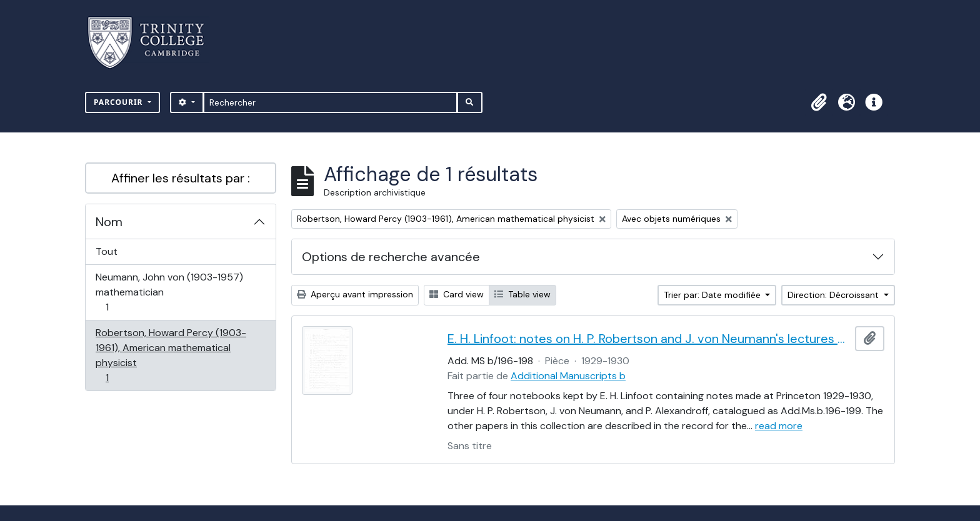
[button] (819, 102)
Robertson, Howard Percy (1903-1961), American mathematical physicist (171, 355)
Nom (109, 222)
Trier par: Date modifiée (713, 295)
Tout (107, 251)
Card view (457, 294)
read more (779, 426)
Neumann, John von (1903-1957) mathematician (169, 292)
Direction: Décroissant (834, 295)
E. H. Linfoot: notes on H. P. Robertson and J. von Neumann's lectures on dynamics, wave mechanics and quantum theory (649, 339)
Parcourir (120, 102)
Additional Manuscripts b (568, 376)
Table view (522, 294)
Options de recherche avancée (391, 257)
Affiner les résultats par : (181, 178)
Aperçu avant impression (355, 294)
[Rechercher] (330, 102)
